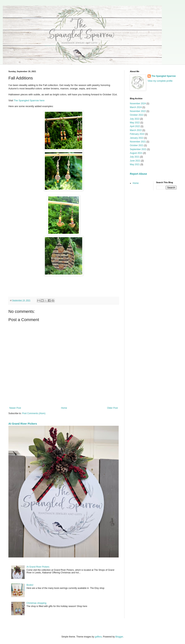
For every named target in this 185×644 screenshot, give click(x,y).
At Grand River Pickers (23, 424)
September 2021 (138, 149)
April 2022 (135, 126)
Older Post (112, 408)
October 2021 (137, 145)
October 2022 (137, 115)
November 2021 (138, 142)
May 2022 (135, 123)
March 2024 (136, 107)
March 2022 (136, 130)
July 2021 (135, 157)
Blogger (119, 637)
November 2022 (138, 111)
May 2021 (135, 164)
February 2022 (137, 134)
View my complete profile (160, 81)
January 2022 (137, 138)
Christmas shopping (36, 603)
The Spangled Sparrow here (29, 100)
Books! (30, 585)
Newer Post (15, 408)
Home (64, 408)
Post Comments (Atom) (34, 413)
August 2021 (136, 153)
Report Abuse (138, 174)
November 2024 (138, 104)
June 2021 (135, 161)
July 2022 (135, 119)
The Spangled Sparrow (164, 76)
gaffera (98, 637)
